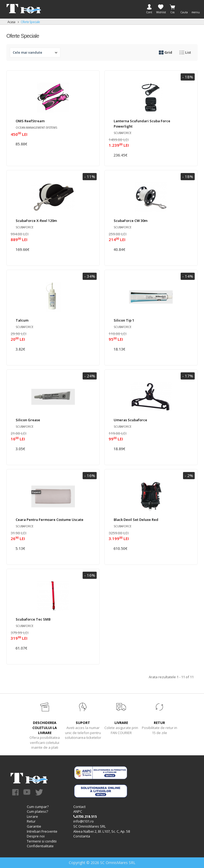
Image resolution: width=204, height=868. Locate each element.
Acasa (11, 22)
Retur (31, 821)
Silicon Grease (28, 420)
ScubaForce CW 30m (131, 221)
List (185, 52)
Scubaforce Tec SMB (33, 619)
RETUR (159, 723)
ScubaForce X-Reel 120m (36, 221)
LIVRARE (121, 723)
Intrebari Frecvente (42, 831)
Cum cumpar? (38, 807)
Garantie (34, 826)
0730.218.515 (85, 816)
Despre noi (36, 836)
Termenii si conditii (42, 841)
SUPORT (83, 723)
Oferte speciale (30, 22)
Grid (165, 52)
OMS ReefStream (30, 121)
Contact (79, 807)
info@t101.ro (84, 821)
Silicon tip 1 (124, 320)
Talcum (22, 320)
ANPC (78, 811)
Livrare (32, 816)
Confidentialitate (40, 846)
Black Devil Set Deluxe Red (136, 520)
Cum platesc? (37, 811)
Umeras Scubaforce (130, 420)
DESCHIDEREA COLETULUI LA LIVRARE (45, 728)
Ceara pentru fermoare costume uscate (50, 520)
